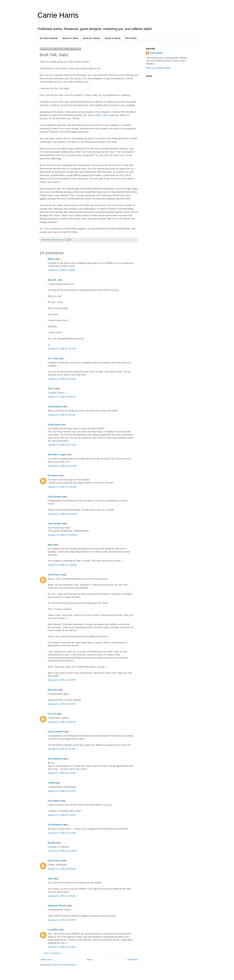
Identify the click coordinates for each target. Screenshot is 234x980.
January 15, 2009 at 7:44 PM (62, 815)
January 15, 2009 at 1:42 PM (62, 680)
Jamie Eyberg (55, 407)
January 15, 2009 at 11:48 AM (62, 565)
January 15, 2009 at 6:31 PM (62, 791)
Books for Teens (70, 38)
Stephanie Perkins (57, 906)
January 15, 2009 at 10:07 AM (62, 466)
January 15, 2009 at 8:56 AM (62, 397)
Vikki (51, 879)
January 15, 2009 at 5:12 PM (62, 773)
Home (89, 960)
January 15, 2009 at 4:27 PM (62, 749)
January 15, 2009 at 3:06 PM (62, 722)
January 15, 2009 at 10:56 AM (62, 514)
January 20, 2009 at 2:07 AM (62, 947)
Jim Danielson (55, 759)
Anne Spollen (55, 524)
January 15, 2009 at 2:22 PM (62, 704)
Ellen (98, 115)
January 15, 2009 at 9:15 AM (62, 415)
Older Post (132, 960)
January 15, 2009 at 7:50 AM (62, 270)
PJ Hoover (53, 476)
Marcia (51, 259)
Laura (105, 115)
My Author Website (49, 38)
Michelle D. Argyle (57, 455)
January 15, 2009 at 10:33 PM (62, 851)
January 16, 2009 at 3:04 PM (62, 920)
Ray (116, 115)
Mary (50, 545)
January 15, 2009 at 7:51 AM (62, 349)
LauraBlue (53, 930)
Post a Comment (52, 953)
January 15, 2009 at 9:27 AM (62, 445)
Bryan (91, 115)
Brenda (52, 843)
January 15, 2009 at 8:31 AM (62, 379)
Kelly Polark (54, 425)
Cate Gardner (55, 497)
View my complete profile (158, 68)
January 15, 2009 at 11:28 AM (62, 535)
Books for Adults (113, 38)
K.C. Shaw (53, 359)
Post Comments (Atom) (64, 965)
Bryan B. (52, 280)
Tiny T (51, 389)
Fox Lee (52, 714)
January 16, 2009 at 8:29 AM (62, 869)
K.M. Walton (54, 801)
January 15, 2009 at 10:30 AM (62, 487)
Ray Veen (53, 690)
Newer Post (46, 960)
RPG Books (131, 38)
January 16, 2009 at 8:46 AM (62, 896)
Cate (131, 149)
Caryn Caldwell (56, 732)
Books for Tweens (92, 38)
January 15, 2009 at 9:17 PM (62, 833)
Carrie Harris (58, 15)
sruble (51, 783)
